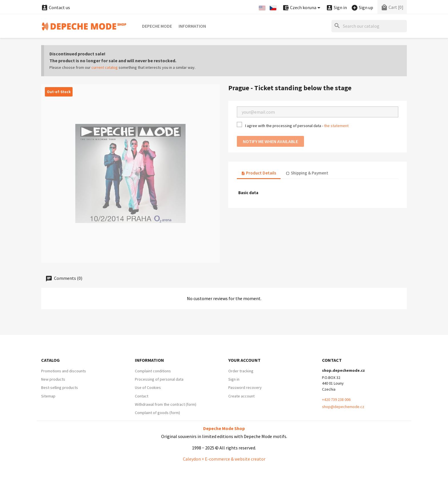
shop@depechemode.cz (343, 407)
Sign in (234, 379)
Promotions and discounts (64, 371)
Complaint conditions (153, 371)
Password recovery (245, 387)
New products (53, 379)
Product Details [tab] (259, 173)
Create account (241, 396)
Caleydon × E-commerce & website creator (224, 459)
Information (192, 26)
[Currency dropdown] (302, 8)
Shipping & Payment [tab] (307, 173)
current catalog (105, 67)
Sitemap (48, 396)
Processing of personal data (159, 379)
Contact (142, 396)
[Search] (369, 26)
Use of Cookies (148, 387)
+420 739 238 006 (336, 399)
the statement (336, 126)
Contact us (56, 7)
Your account (244, 360)
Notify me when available (270, 141)
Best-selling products (60, 387)
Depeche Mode (157, 26)
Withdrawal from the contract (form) (166, 404)
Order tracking (241, 371)
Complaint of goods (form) (157, 413)
